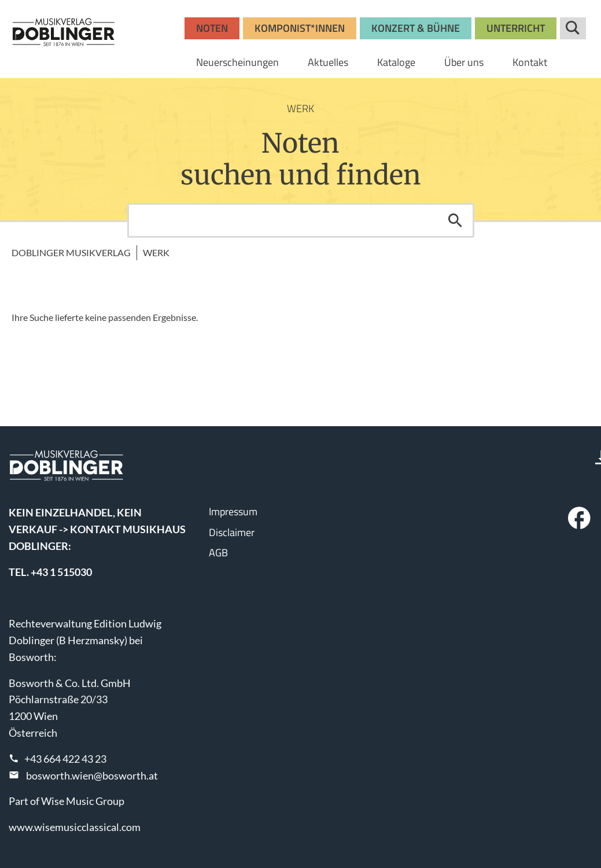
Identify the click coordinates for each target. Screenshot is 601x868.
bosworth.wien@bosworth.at (92, 775)
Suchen (455, 220)
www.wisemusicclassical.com (75, 827)
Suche (573, 28)
